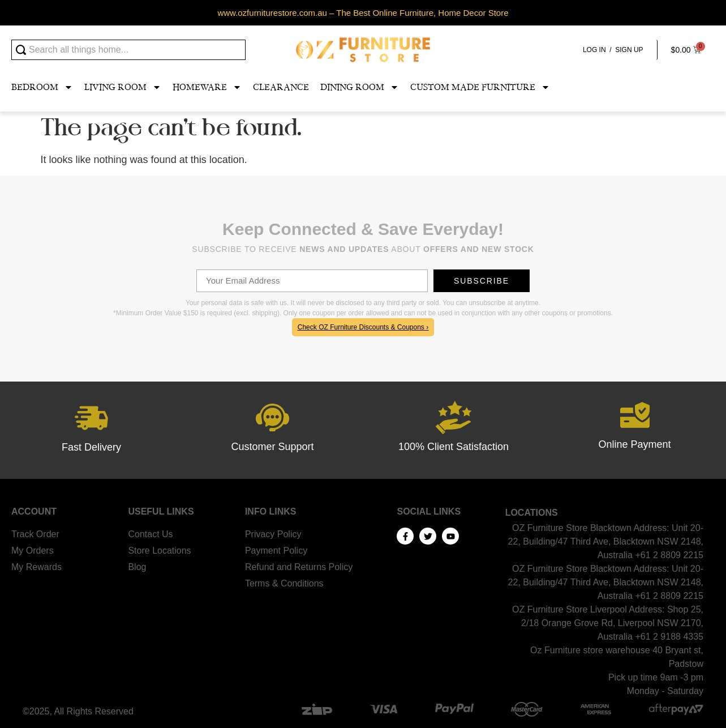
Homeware (207, 87)
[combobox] (128, 50)
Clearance (281, 87)
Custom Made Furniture (480, 87)
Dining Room (360, 87)
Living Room (123, 87)
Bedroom (42, 87)
